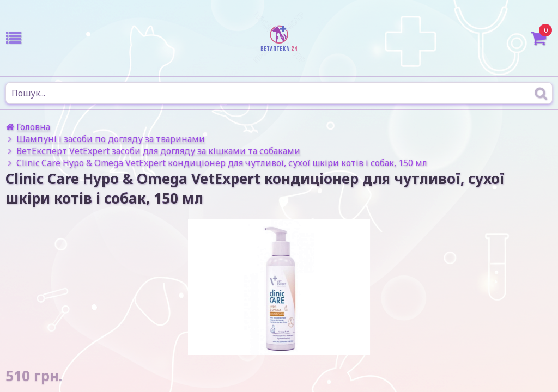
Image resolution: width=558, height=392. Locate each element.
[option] (279, 287)
